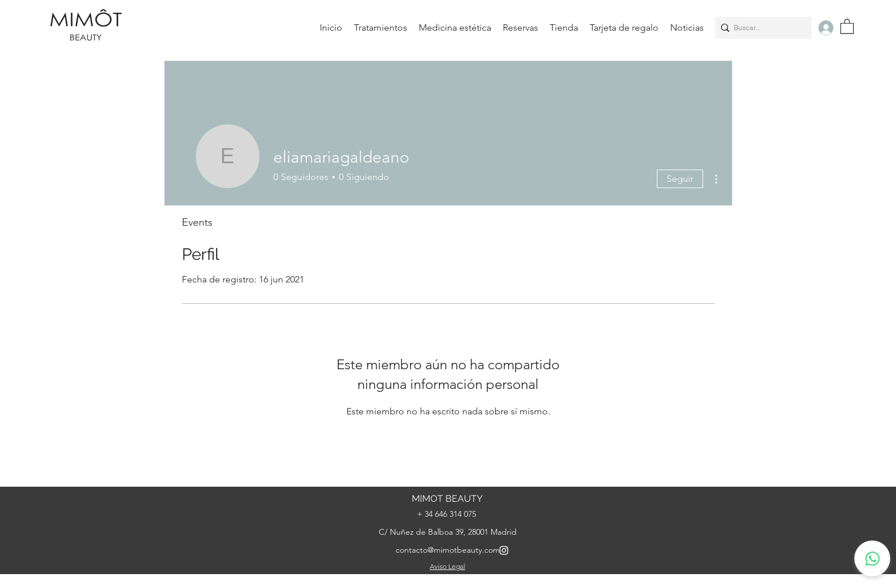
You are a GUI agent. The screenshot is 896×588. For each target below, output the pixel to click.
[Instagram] (504, 550)
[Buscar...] (760, 28)
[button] (847, 26)
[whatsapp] (872, 558)
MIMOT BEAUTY (447, 499)
